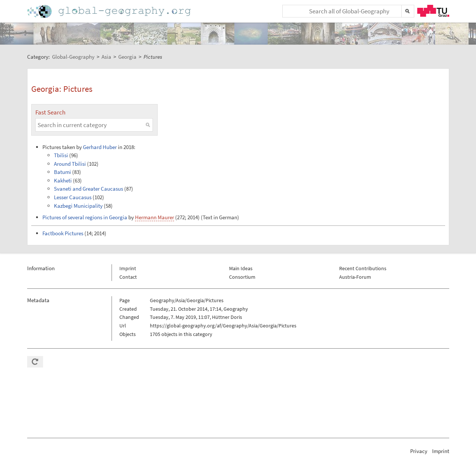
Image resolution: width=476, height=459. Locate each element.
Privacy (419, 451)
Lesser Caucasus (73, 197)
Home (110, 11)
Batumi (62, 172)
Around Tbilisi (70, 164)
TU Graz (433, 11)
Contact (128, 277)
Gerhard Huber (100, 147)
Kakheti (63, 180)
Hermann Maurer (155, 217)
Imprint (128, 268)
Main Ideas (241, 268)
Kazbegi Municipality (78, 206)
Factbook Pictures (63, 233)
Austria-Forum (355, 277)
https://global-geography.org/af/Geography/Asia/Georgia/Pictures (223, 326)
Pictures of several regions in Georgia (85, 217)
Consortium (242, 277)
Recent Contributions (363, 268)
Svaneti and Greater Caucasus (89, 189)
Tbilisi (61, 155)
